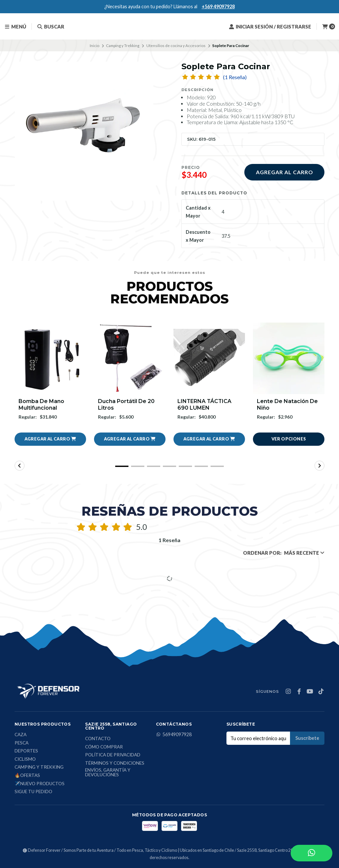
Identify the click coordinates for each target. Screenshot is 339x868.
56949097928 (174, 735)
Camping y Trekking (123, 46)
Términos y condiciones (115, 763)
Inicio (95, 46)
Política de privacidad (113, 755)
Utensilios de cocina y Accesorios (176, 46)
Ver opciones (289, 439)
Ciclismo (25, 759)
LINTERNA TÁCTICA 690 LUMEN (205, 404)
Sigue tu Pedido (33, 792)
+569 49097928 (218, 6)
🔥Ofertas (27, 776)
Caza (21, 735)
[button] (50, 439)
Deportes (26, 751)
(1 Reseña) (235, 77)
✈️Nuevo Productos (40, 784)
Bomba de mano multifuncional (41, 404)
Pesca (22, 743)
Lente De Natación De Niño (287, 404)
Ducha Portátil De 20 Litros (126, 404)
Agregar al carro (285, 172)
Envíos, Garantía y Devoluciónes (108, 772)
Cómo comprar (104, 747)
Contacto (98, 739)
